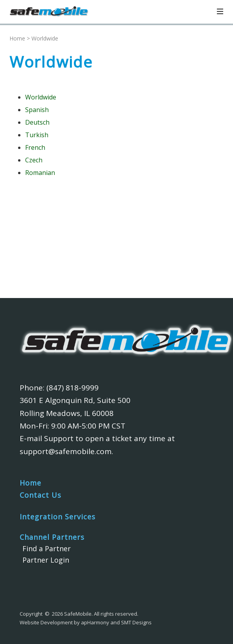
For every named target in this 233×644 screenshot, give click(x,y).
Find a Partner (47, 548)
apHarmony (95, 622)
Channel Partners (52, 537)
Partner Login (46, 560)
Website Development (46, 622)
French (35, 147)
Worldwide (41, 97)
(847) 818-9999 (72, 388)
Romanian (40, 173)
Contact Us (40, 495)
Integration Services (58, 517)
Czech (34, 160)
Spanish (37, 110)
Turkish (37, 135)
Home (17, 38)
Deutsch (37, 122)
